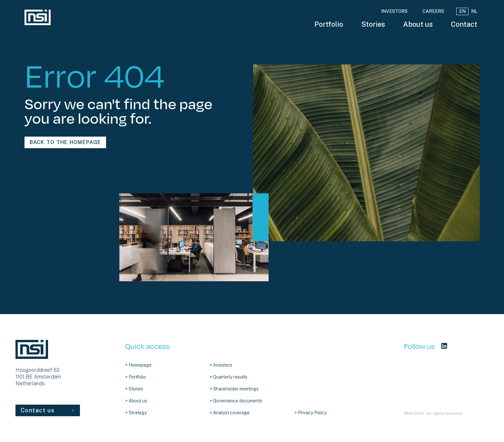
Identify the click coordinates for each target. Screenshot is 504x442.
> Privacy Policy (311, 413)
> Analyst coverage (230, 413)
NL (474, 11)
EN (462, 11)
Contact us (48, 410)
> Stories (134, 389)
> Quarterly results (228, 377)
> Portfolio (136, 377)
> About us (136, 401)
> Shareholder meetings (234, 389)
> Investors (221, 365)
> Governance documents (236, 401)
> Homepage (138, 365)
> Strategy (136, 413)
